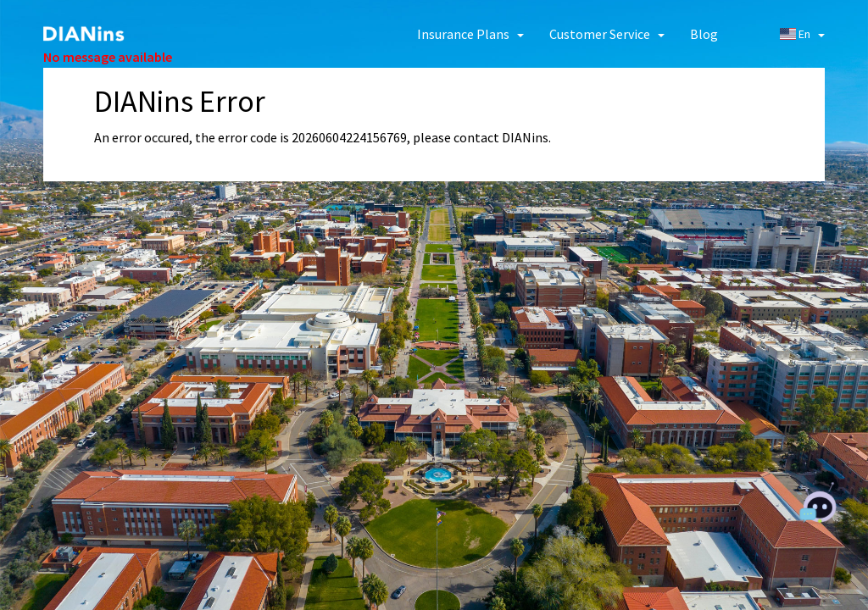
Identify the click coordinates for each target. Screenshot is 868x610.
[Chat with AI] (819, 507)
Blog (704, 34)
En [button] (802, 34)
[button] (470, 34)
